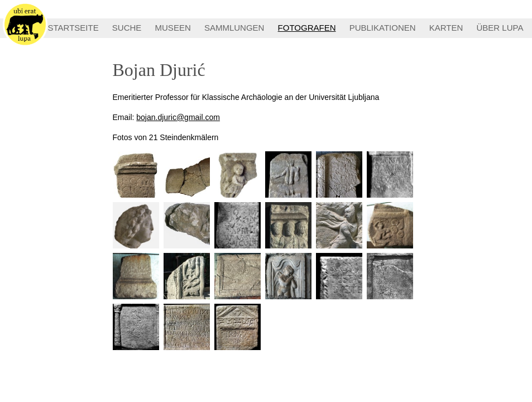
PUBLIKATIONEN (383, 28)
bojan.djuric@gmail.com (178, 117)
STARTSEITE (73, 28)
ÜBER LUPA (500, 28)
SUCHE (127, 28)
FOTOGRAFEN (307, 28)
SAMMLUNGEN (234, 28)
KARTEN (446, 28)
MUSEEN (173, 28)
